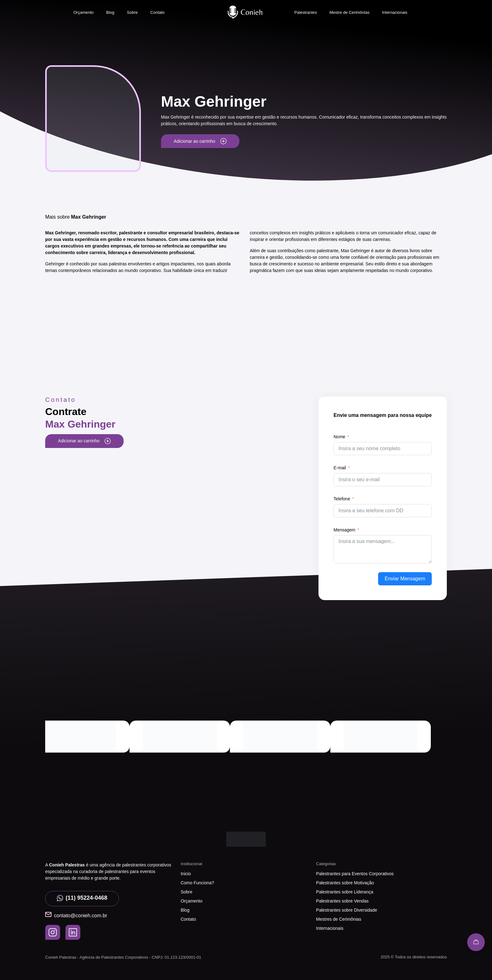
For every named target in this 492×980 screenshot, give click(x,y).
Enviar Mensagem (405, 579)
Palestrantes (306, 12)
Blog (110, 12)
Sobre (132, 12)
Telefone (342, 499)
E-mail (340, 468)
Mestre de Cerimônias (349, 12)
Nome (339, 437)
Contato (158, 12)
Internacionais (395, 12)
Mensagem (344, 530)
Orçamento (83, 12)
